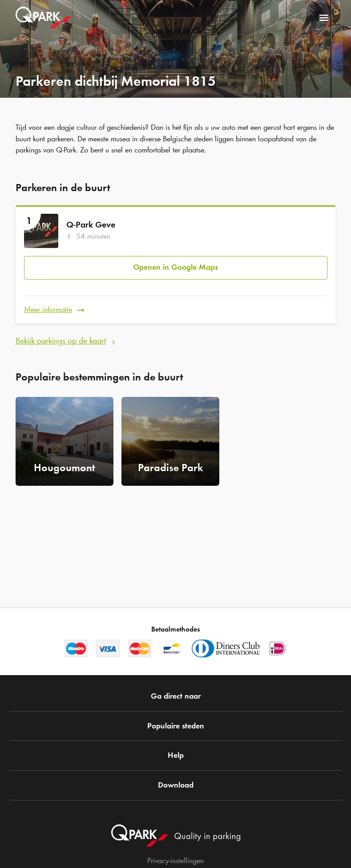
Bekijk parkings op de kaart (61, 340)
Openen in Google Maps (175, 267)
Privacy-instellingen (175, 860)
